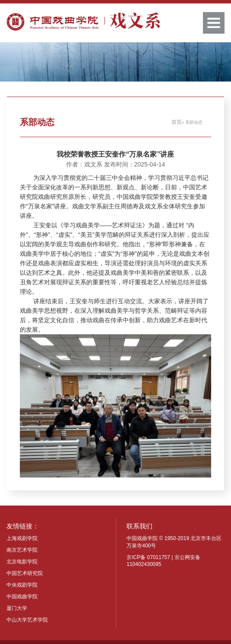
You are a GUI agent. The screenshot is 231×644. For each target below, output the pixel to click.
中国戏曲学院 (22, 597)
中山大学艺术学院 (27, 620)
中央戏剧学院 (22, 585)
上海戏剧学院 (22, 538)
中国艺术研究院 (25, 573)
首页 (177, 122)
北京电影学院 (22, 562)
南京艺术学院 (22, 550)
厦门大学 (17, 608)
